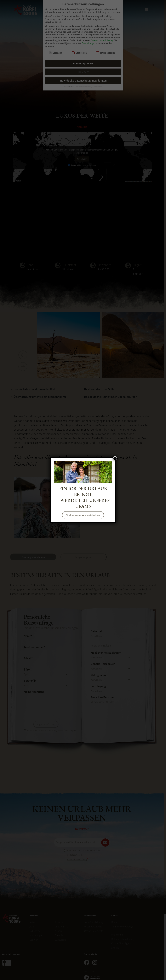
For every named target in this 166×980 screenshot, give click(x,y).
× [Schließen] (115, 458)
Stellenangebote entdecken (83, 515)
